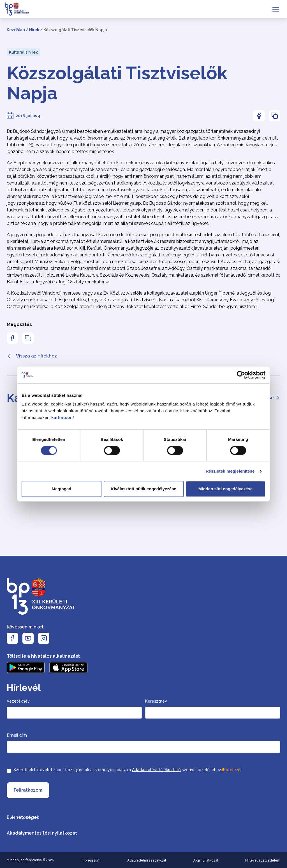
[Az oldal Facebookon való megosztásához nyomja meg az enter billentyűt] (259, 116)
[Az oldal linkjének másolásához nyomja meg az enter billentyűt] (275, 116)
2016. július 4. (28, 116)
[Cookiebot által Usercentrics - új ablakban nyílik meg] (241, 375)
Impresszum (91, 860)
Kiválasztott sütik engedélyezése (143, 489)
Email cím (17, 735)
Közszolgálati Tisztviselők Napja (117, 83)
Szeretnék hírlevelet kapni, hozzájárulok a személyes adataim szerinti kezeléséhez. (128, 770)
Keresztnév (156, 701)
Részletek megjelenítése (230, 471)
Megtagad (61, 489)
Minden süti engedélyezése (225, 489)
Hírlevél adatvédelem (263, 860)
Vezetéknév (18, 701)
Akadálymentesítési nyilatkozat (42, 833)
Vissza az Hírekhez (32, 356)
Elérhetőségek (23, 817)
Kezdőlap (16, 30)
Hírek (34, 30)
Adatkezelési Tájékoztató (156, 770)
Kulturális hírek (23, 52)
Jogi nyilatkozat (206, 860)
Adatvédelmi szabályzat (147, 860)
